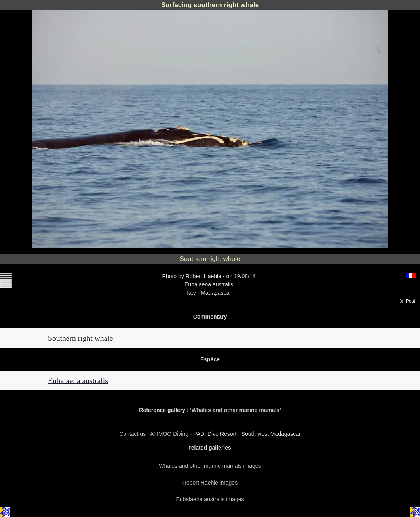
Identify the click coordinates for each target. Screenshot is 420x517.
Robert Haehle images (210, 483)
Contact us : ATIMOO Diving (155, 434)
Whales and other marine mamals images (210, 466)
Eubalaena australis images (210, 499)
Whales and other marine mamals (236, 410)
